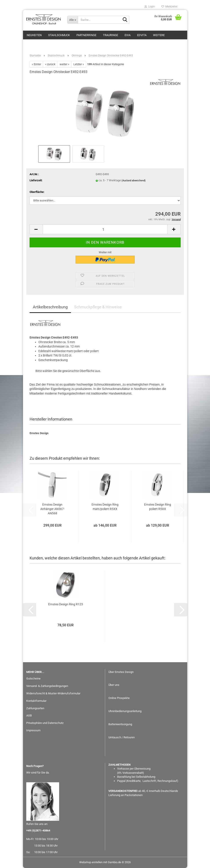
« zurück (50, 64)
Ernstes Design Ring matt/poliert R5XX (105, 507)
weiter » (64, 64)
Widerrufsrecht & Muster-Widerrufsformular (53, 693)
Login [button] (150, 7)
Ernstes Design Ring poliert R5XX (158, 507)
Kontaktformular (36, 701)
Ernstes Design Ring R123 (66, 604)
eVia (128, 35)
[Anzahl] (105, 229)
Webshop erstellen (91, 862)
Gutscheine (33, 679)
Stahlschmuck (59, 35)
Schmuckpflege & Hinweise (98, 307)
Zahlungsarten (35, 708)
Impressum (33, 730)
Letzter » (79, 64)
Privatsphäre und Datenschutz (45, 723)
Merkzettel (169, 7)
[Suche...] (72, 20)
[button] (36, 229)
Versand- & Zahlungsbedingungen (47, 686)
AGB (29, 715)
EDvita (142, 35)
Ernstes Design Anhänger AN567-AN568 (52, 509)
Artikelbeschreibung (50, 307)
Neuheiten (34, 35)
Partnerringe (86, 35)
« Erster (36, 64)
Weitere (159, 35)
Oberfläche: (37, 192)
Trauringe (110, 35)
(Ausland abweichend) (134, 181)
